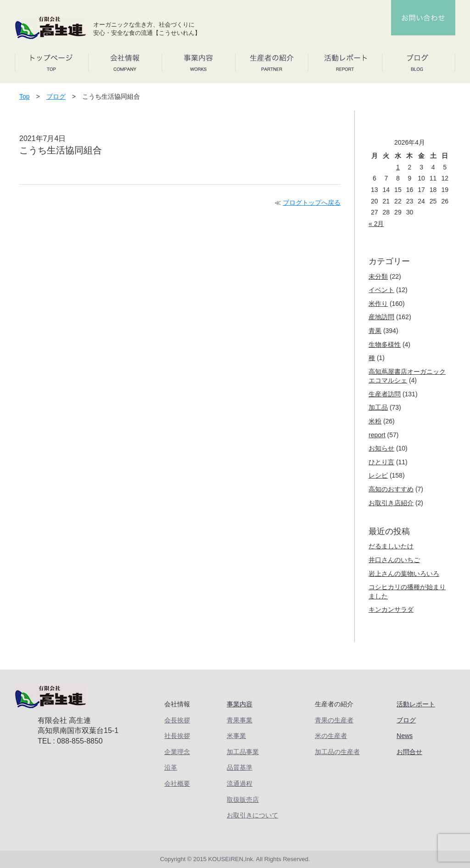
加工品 (378, 407)
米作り (378, 304)
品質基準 (240, 767)
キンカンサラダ (391, 609)
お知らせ (381, 448)
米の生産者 (331, 736)
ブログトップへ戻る (312, 203)
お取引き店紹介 (391, 503)
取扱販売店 (243, 800)
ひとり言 (381, 462)
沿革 (171, 767)
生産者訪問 (385, 394)
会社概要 (177, 783)
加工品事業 (243, 752)
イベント (381, 290)
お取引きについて (252, 815)
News (405, 736)
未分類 (378, 276)
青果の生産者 (334, 720)
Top (25, 96)
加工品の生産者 (337, 752)
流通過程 (240, 783)
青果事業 (240, 720)
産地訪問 (381, 317)
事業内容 (240, 704)
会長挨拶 (177, 720)
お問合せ (409, 752)
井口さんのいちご (394, 560)
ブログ (56, 96)
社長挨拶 (177, 736)
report (377, 435)
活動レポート (416, 704)
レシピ (378, 475)
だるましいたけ (391, 546)
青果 (375, 331)
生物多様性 (385, 344)
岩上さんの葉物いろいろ (404, 574)
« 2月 (376, 224)
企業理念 (177, 752)
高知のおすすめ (391, 489)
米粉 (375, 421)
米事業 (236, 736)
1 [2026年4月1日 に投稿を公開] (398, 167)
